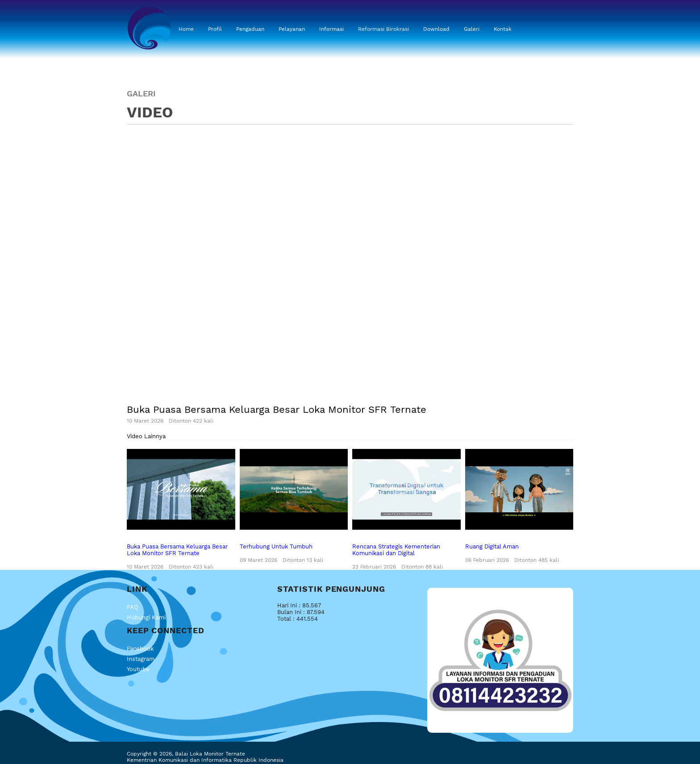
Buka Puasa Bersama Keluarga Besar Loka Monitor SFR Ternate (181, 510)
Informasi (331, 29)
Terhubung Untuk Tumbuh (294, 506)
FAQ (133, 607)
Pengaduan (250, 29)
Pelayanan (292, 29)
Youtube (138, 669)
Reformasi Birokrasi (383, 29)
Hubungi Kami (146, 617)
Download (436, 29)
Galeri (472, 29)
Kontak (503, 29)
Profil (215, 29)
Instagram (141, 659)
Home (186, 29)
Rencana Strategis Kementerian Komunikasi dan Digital (406, 510)
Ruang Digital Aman (519, 506)
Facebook (140, 649)
